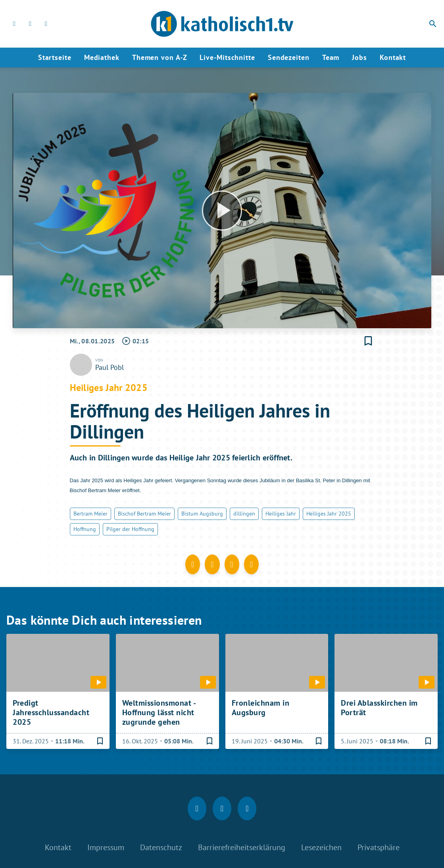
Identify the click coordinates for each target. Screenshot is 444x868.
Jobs (359, 57)
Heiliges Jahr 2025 (329, 514)
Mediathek (102, 57)
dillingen (244, 514)
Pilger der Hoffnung (130, 529)
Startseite (55, 57)
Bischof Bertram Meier (144, 514)
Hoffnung (85, 529)
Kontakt (393, 57)
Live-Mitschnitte (227, 57)
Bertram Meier (90, 514)
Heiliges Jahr (281, 514)
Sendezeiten (289, 57)
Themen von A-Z (160, 57)
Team (331, 57)
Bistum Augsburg (202, 514)
